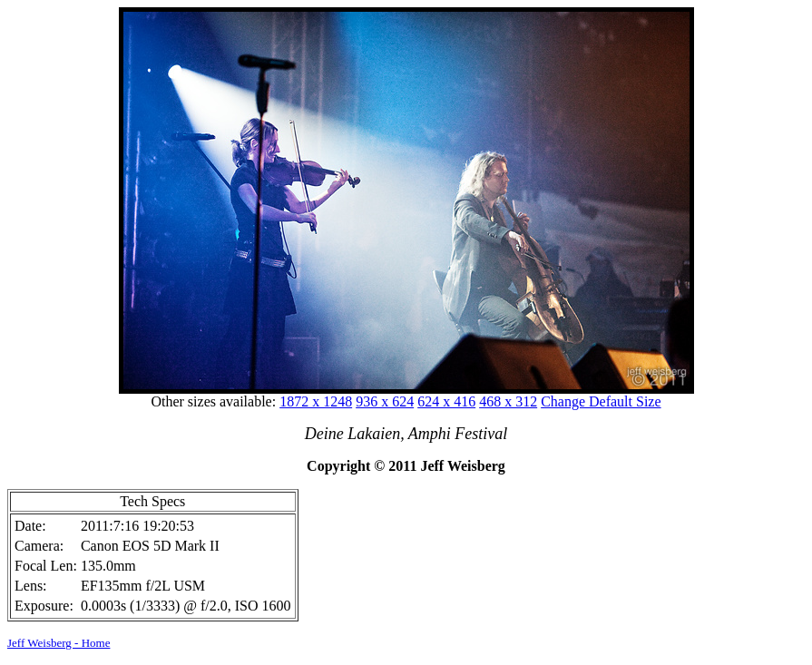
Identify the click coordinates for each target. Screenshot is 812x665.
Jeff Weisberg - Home (59, 643)
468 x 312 (508, 401)
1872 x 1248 (316, 401)
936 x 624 (385, 401)
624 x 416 (446, 401)
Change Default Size (601, 401)
